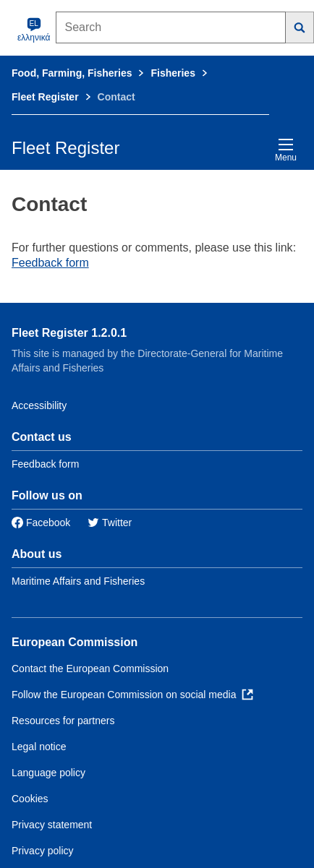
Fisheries (173, 73)
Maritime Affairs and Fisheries (78, 581)
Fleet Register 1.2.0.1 (69, 333)
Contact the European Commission (90, 669)
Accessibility (39, 405)
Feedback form (50, 263)
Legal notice (39, 747)
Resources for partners (63, 721)
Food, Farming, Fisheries (72, 73)
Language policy (48, 773)
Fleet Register (45, 97)
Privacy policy (43, 851)
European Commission (75, 642)
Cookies (30, 799)
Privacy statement (52, 825)
